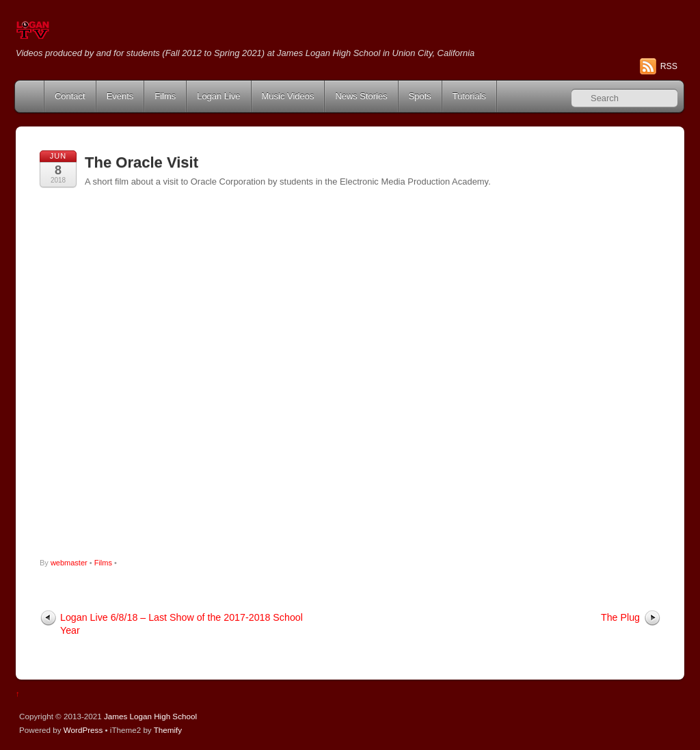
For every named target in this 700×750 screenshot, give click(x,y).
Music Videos (288, 96)
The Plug (620, 617)
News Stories (361, 96)
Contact (70, 96)
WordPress (83, 730)
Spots (420, 96)
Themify (168, 730)
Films (165, 96)
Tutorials (469, 96)
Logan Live (218, 96)
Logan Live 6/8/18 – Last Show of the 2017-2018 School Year (181, 624)
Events (120, 96)
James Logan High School (150, 716)
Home (31, 96)
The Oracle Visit (142, 162)
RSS (669, 66)
